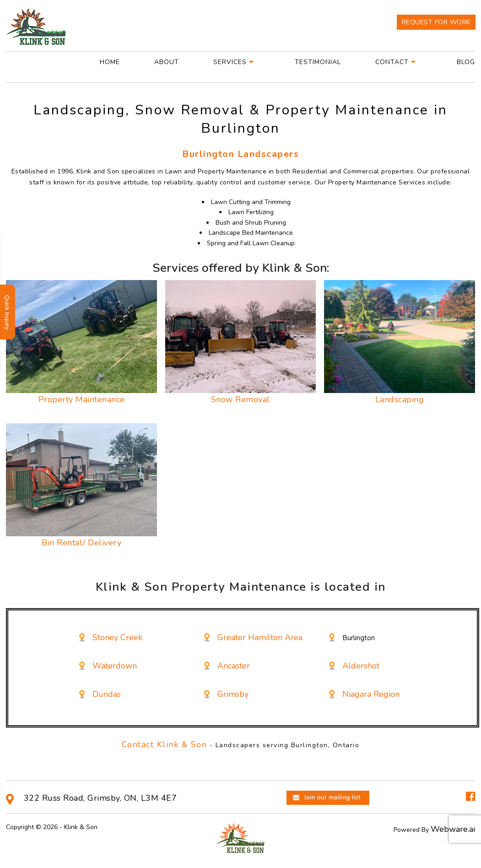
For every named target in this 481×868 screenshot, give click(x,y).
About (167, 62)
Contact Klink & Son (165, 744)
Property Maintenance (82, 399)
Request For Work (436, 22)
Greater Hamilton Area (260, 637)
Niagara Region (371, 694)
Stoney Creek (117, 637)
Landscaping (400, 399)
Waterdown (115, 666)
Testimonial (318, 62)
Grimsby (233, 694)
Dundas (107, 694)
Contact (392, 62)
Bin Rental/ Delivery (81, 543)
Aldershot (361, 666)
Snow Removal (240, 399)
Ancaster (234, 666)
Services (230, 62)
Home (110, 62)
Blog (466, 62)
